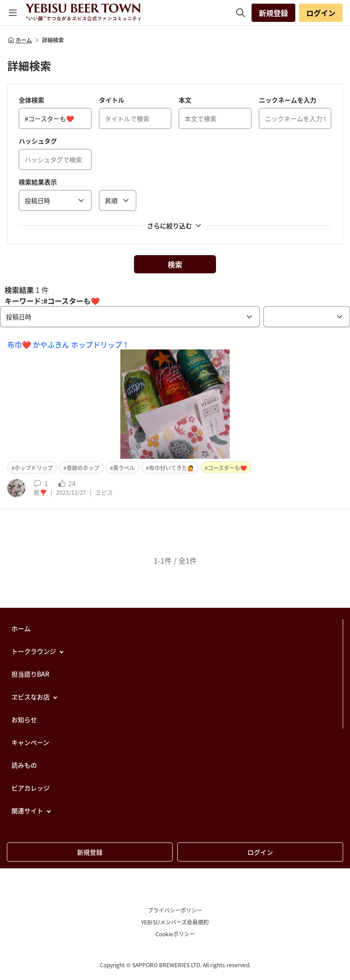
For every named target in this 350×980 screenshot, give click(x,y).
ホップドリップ (34, 468)
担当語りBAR (30, 674)
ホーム (20, 40)
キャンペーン (30, 742)
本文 (185, 100)
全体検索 (31, 100)
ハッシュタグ (38, 141)
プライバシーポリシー (175, 910)
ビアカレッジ (31, 788)
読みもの (24, 765)
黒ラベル (124, 468)
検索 (175, 264)
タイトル (112, 100)
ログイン (321, 13)
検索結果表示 (38, 182)
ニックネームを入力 (288, 100)
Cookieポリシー (175, 934)
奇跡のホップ (83, 468)
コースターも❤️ (227, 468)
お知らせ (24, 719)
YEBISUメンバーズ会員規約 (175, 922)
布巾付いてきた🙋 (172, 468)
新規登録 (273, 13)
